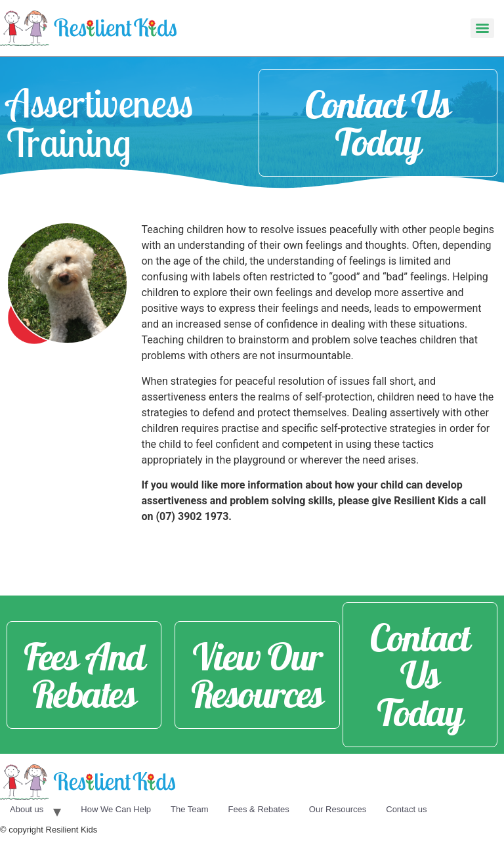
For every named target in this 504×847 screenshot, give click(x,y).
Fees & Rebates (259, 809)
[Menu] (482, 28)
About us (27, 809)
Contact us (406, 809)
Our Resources (338, 809)
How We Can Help (116, 809)
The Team (190, 809)
